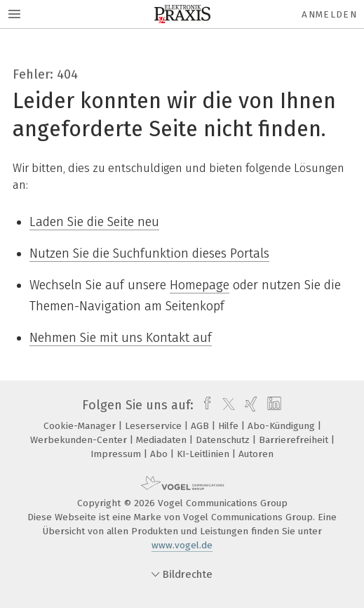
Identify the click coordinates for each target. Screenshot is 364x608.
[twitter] (225, 405)
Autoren (256, 454)
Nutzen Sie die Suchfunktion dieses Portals (149, 253)
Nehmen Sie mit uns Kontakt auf (121, 338)
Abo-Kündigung (283, 426)
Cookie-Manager (81, 426)
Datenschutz (224, 440)
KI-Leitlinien (204, 454)
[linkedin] (272, 405)
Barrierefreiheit (295, 440)
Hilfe (230, 426)
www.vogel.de (182, 545)
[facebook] (204, 405)
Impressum (117, 454)
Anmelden (329, 14)
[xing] (249, 405)
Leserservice (155, 426)
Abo (160, 454)
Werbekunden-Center (80, 440)
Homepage (200, 285)
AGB (201, 426)
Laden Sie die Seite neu (94, 222)
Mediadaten (163, 440)
